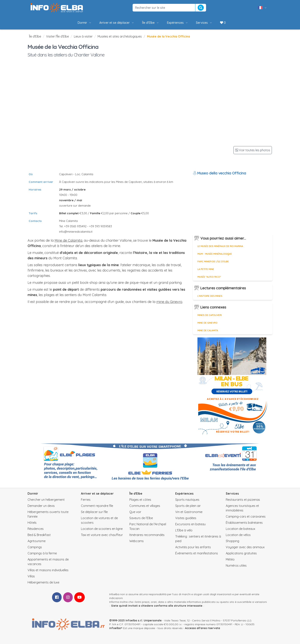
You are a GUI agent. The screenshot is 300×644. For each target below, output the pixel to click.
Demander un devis (41, 506)
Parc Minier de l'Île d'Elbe (213, 261)
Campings (35, 547)
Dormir (85, 23)
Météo (230, 559)
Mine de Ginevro (207, 323)
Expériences (178, 23)
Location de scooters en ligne (102, 529)
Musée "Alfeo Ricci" (209, 277)
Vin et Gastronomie (189, 512)
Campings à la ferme (42, 553)
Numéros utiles (236, 565)
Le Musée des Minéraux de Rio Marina (220, 246)
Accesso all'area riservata (203, 628)
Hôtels (32, 523)
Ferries (86, 500)
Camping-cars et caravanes (246, 516)
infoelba (115, 628)
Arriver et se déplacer (117, 23)
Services (204, 23)
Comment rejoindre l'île (97, 506)
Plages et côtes (140, 500)
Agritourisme (37, 541)
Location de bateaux (240, 529)
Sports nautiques (187, 500)
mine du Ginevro (169, 302)
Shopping (232, 541)
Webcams (137, 541)
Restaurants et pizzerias (243, 500)
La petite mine (206, 269)
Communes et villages (145, 506)
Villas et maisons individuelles (48, 570)
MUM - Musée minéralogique (215, 254)
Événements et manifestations (197, 553)
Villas (31, 576)
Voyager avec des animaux (245, 547)
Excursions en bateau (190, 524)
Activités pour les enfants (193, 547)
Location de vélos (238, 535)
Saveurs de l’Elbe (141, 518)
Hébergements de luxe (43, 582)
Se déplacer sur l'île (94, 512)
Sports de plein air (188, 506)
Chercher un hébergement (46, 500)
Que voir (135, 512)
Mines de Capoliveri (210, 315)
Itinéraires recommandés (147, 535)
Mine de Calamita (68, 240)
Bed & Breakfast (39, 535)
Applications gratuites (241, 553)
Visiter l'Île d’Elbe (57, 36)
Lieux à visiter (83, 36)
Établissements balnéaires (244, 523)
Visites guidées (186, 518)
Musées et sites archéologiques (120, 36)
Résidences (36, 529)
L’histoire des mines (210, 296)
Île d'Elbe (151, 23)
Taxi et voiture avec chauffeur (102, 535)
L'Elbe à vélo (184, 530)
